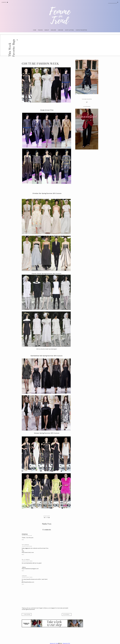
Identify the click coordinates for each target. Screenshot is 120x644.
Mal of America (26, 560)
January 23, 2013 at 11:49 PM (27, 577)
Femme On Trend (54, 643)
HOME (35, 30)
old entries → (67, 614)
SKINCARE (53, 30)
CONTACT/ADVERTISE (81, 30)
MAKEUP (47, 30)
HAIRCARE (61, 30)
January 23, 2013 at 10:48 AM (27, 561)
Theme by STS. (66, 643)
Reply (23, 540)
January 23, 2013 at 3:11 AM (27, 536)
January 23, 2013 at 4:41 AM (27, 546)
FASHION (40, 30)
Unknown (24, 576)
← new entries (27, 614)
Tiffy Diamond (25, 545)
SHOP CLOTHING (69, 30)
